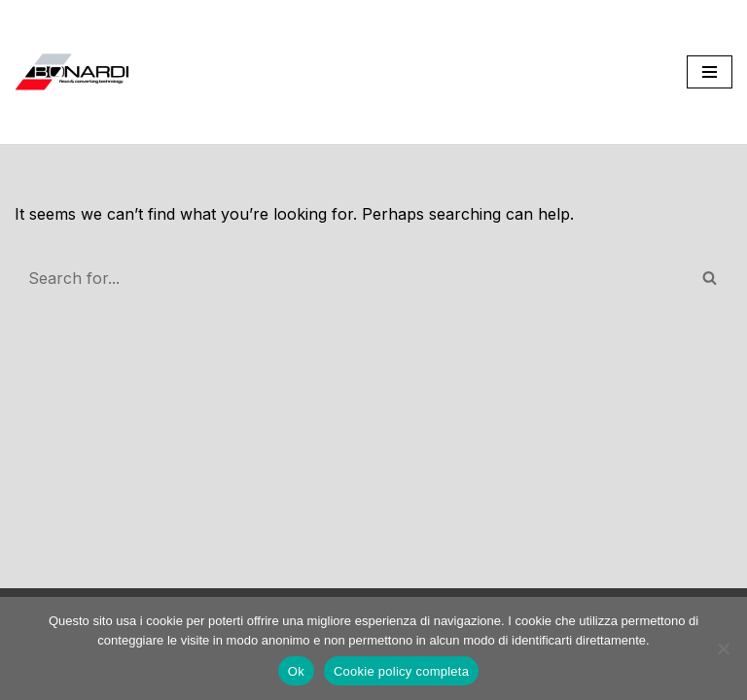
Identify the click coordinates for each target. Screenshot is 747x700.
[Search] (352, 278)
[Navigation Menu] (710, 72)
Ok (296, 671)
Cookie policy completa (401, 671)
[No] (723, 648)
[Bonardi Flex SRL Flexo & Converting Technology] (73, 72)
